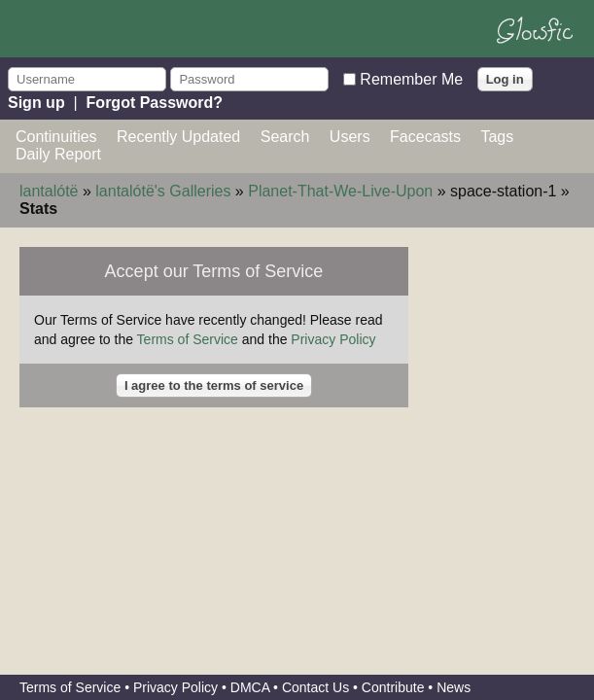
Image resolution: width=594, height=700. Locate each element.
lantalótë (49, 191)
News (454, 687)
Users (350, 137)
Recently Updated (178, 137)
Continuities (56, 137)
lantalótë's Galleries (163, 191)
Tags (497, 137)
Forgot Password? (155, 103)
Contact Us (315, 687)
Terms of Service (188, 339)
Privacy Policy (333, 339)
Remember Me (411, 78)
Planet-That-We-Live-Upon (340, 191)
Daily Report (58, 154)
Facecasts (425, 137)
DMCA (250, 687)
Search (285, 137)
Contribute (393, 687)
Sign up (36, 103)
